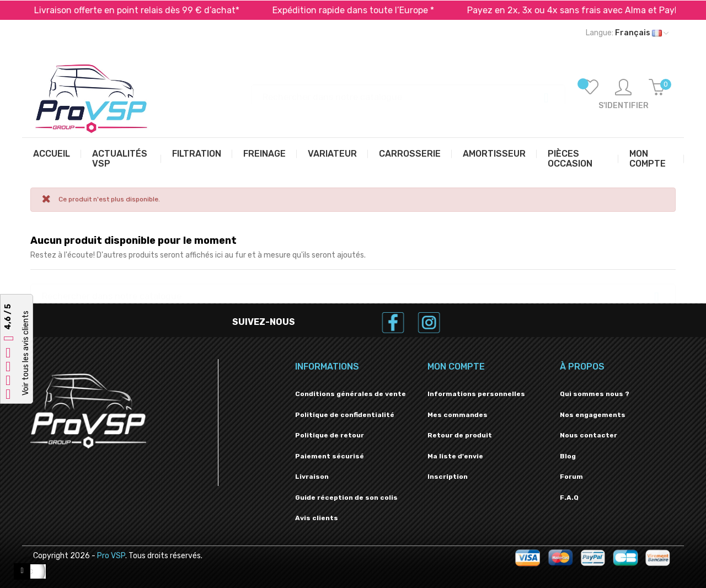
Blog (568, 456)
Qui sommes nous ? (595, 394)
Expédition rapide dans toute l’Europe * (367, 10)
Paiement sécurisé (330, 456)
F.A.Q (569, 498)
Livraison (312, 477)
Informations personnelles (476, 394)
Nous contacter (589, 435)
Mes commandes (458, 415)
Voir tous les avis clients (26, 354)
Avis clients (317, 518)
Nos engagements (593, 415)
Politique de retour (330, 435)
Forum (571, 477)
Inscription (448, 477)
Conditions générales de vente (351, 394)
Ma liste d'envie (455, 456)
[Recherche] (408, 92)
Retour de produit (460, 435)
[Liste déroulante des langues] (627, 33)
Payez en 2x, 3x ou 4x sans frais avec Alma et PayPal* (592, 10)
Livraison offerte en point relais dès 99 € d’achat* (150, 10)
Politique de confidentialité (345, 415)
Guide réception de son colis (346, 498)
